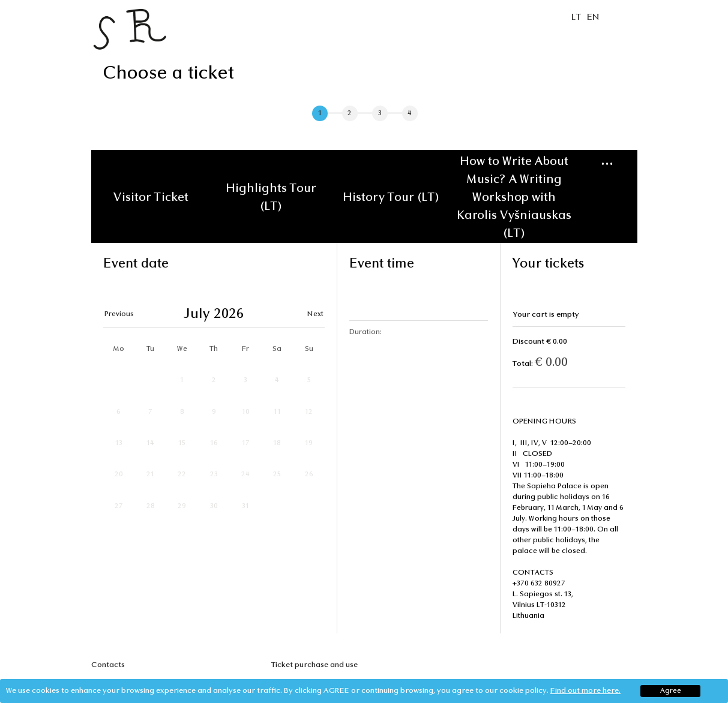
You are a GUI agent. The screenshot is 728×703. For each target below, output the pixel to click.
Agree (671, 691)
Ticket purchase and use (314, 665)
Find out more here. (585, 691)
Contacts (108, 665)
